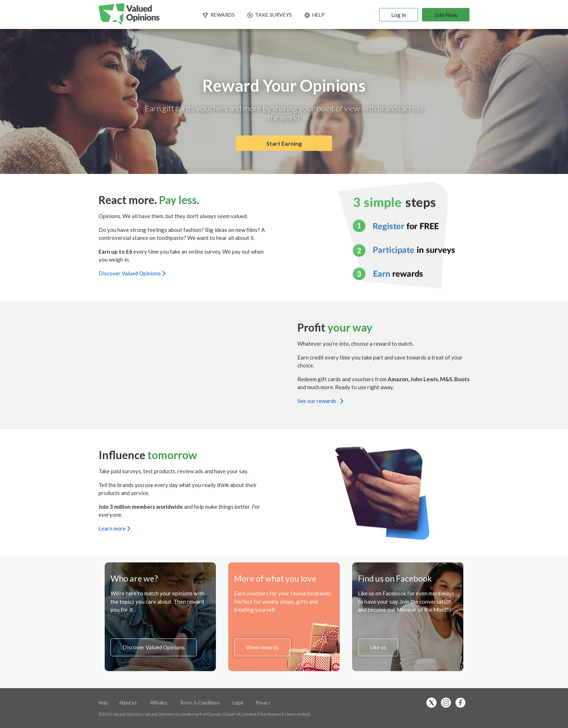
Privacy (263, 703)
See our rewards (320, 400)
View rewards (262, 647)
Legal (238, 703)
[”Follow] (448, 703)
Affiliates (159, 703)
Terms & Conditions (201, 703)
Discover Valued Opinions (132, 273)
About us (128, 703)
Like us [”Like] (378, 647)
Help (103, 703)
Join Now (446, 15)
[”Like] (462, 703)
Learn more (114, 528)
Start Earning (284, 143)
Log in (399, 15)
